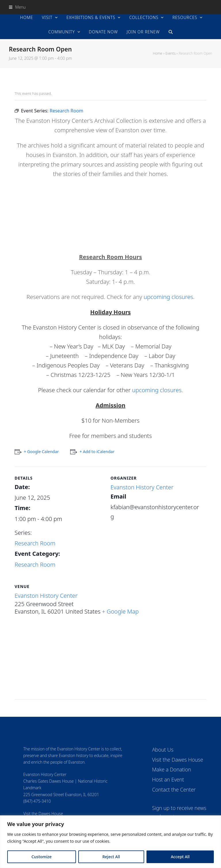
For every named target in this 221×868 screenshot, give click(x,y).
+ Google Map (120, 611)
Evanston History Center (142, 487)
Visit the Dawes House (43, 814)
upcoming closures (168, 297)
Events (170, 53)
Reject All (111, 857)
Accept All (180, 857)
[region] (110, 842)
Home (157, 53)
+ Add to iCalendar (97, 452)
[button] (17, 7)
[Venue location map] (111, 659)
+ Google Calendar (41, 452)
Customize (41, 857)
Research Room (35, 543)
